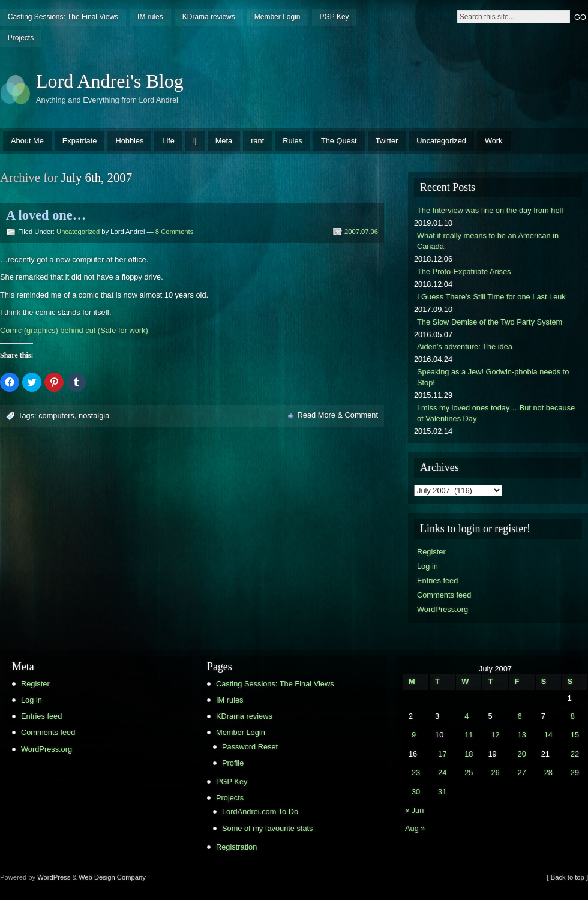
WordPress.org (442, 609)
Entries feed (437, 580)
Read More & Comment (338, 415)
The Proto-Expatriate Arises (464, 271)
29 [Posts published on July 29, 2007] (575, 772)
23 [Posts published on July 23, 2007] (416, 772)
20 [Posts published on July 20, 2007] (522, 754)
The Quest (339, 141)
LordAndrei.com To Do (260, 811)
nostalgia (94, 415)
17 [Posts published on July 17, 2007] (442, 754)
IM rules (150, 17)
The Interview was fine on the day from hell (490, 210)
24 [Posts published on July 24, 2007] (442, 772)
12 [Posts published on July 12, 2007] (495, 735)
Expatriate (80, 141)
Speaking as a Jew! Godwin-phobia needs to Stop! (493, 377)
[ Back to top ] (568, 877)
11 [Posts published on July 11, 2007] (469, 735)
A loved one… (46, 215)
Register (431, 552)
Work (494, 141)
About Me (27, 141)
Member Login (277, 17)
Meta (224, 141)
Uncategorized (441, 141)
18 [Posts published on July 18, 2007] (469, 754)
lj (195, 141)
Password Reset (250, 747)
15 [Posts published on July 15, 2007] (575, 735)
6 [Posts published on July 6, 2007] (520, 716)
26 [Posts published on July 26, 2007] (495, 772)
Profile (233, 763)
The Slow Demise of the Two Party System (490, 322)
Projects (21, 38)
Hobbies (129, 141)
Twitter (387, 141)
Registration (236, 847)
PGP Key (334, 17)
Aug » (415, 828)
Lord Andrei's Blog (110, 81)
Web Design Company (112, 877)
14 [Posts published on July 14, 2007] (548, 735)
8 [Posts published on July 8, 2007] (573, 716)
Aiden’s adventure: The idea (465, 346)
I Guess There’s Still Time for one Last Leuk (491, 297)
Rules (292, 141)
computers (56, 415)
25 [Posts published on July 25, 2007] (469, 772)
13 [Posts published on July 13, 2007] (522, 735)
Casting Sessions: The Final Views (63, 17)
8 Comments (174, 232)
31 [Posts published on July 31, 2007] (442, 792)
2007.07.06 (361, 232)
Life (168, 141)
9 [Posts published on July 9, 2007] (414, 735)
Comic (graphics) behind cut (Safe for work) (74, 330)
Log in (427, 566)
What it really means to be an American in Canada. (488, 241)
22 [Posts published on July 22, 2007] (575, 754)
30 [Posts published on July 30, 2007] (416, 792)
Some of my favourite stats (268, 828)
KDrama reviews (209, 17)
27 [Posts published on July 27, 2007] (522, 772)
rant (257, 141)
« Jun (414, 810)
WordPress (54, 877)
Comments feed (444, 595)
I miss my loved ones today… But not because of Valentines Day (496, 413)
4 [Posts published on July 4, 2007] (466, 716)
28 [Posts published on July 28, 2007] (548, 772)
